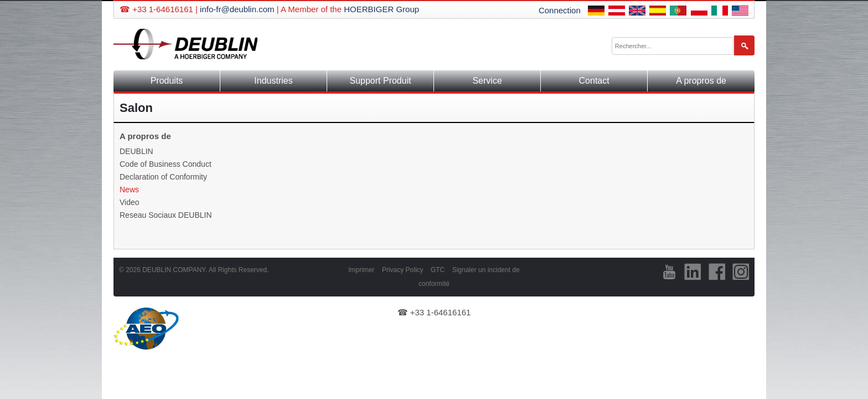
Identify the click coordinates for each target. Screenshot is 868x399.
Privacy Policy (403, 270)
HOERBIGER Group (381, 9)
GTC (438, 270)
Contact (594, 81)
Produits (167, 81)
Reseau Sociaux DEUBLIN (166, 215)
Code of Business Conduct (166, 164)
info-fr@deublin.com (237, 9)
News (129, 190)
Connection (560, 10)
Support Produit (380, 81)
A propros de (701, 81)
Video (130, 202)
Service (487, 81)
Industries (273, 81)
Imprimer (361, 270)
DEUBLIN (136, 151)
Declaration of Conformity (163, 177)
